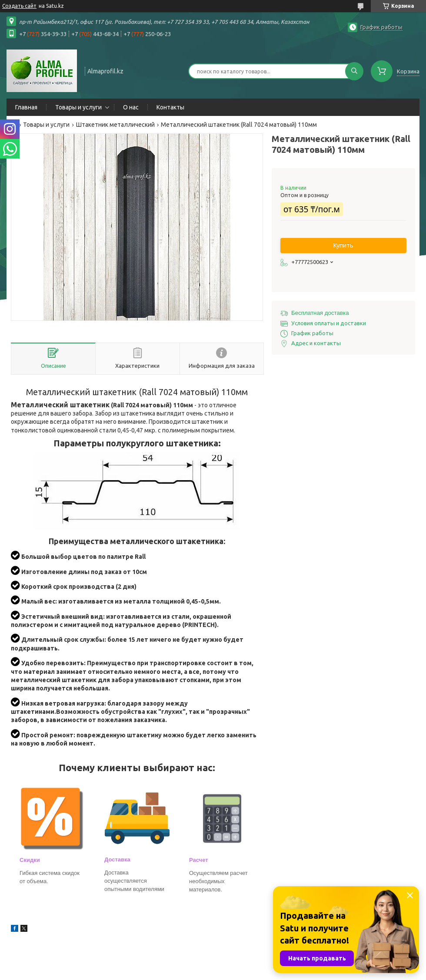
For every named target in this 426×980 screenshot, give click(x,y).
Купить (343, 245)
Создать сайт (19, 6)
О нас (131, 107)
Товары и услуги (78, 107)
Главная (26, 107)
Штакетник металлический (115, 125)
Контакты (170, 107)
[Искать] (354, 71)
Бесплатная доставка (320, 313)
